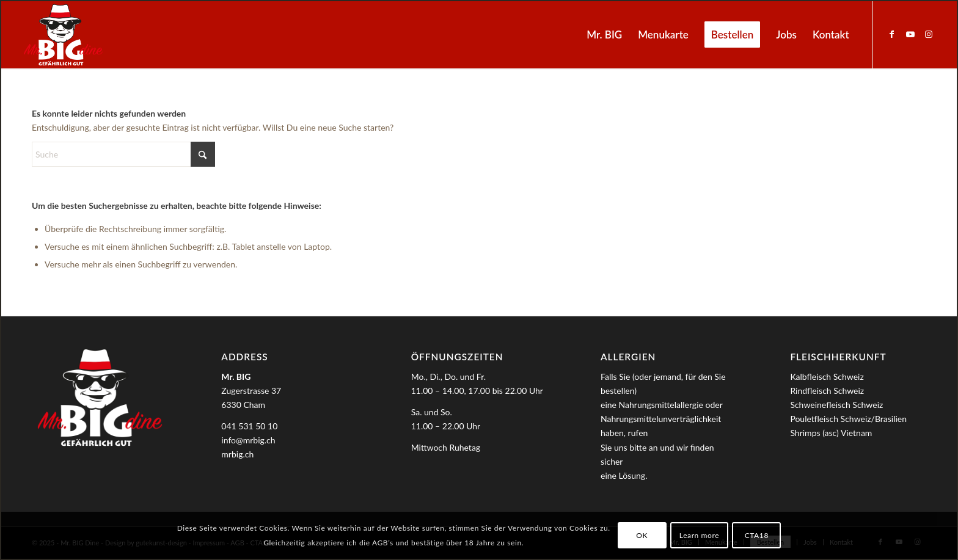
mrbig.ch (237, 454)
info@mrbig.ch (248, 440)
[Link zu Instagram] (929, 34)
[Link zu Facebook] (892, 34)
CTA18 (757, 535)
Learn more (699, 535)
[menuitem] (604, 35)
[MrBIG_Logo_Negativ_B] (63, 35)
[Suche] (123, 154)
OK (642, 535)
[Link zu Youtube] (910, 34)
